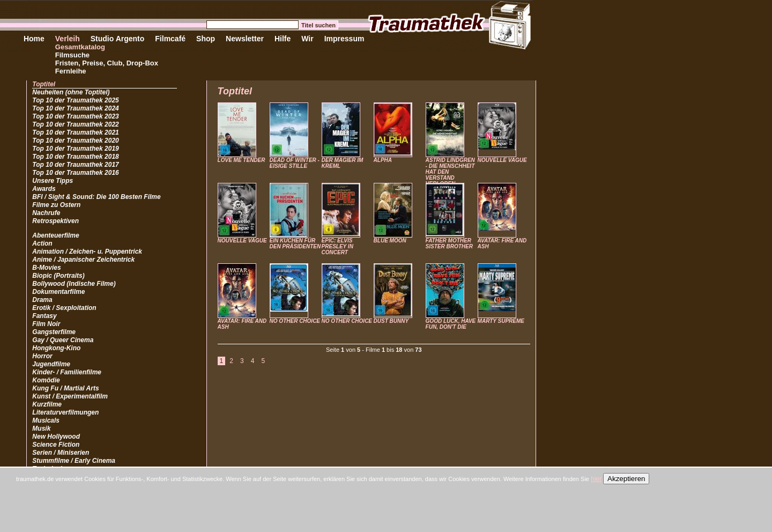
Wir (307, 39)
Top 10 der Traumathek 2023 (75, 116)
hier (596, 479)
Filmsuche (72, 55)
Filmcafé (170, 39)
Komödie (46, 380)
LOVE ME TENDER (242, 160)
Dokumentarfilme (58, 292)
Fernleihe (71, 71)
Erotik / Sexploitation (64, 308)
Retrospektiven (55, 221)
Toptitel (44, 84)
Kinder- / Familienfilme (67, 372)
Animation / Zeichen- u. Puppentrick (87, 252)
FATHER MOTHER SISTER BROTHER (449, 243)
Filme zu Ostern (56, 205)
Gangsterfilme (54, 332)
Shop (206, 39)
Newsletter (245, 39)
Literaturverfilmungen (65, 412)
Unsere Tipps (53, 181)
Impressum (344, 39)
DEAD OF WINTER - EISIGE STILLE (295, 163)
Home (34, 39)
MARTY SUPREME (501, 321)
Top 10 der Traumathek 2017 (75, 165)
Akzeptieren (626, 479)
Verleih (68, 39)
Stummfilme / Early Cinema (74, 461)
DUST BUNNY (391, 321)
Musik (41, 428)
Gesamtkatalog (80, 47)
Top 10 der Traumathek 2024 (75, 108)
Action (42, 243)
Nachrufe (46, 213)
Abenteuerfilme (55, 235)
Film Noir (46, 324)
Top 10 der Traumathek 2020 (75, 141)
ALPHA (383, 160)
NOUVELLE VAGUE (502, 160)
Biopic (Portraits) (58, 276)
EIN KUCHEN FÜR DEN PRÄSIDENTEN (295, 243)
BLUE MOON (390, 241)
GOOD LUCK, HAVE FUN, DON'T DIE (451, 324)
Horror (42, 356)
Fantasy (44, 316)
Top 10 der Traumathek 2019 (75, 149)
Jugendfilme (51, 364)
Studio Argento (118, 39)
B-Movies (46, 268)
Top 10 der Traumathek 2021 (75, 132)
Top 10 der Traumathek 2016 (75, 173)
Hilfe (283, 39)
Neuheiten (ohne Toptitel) (71, 92)
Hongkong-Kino (56, 348)
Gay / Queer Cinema (63, 340)
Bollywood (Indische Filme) (74, 284)
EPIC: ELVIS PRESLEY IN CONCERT (337, 246)
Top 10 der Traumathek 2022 (75, 124)
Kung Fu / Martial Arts (65, 388)
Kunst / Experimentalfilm (70, 396)
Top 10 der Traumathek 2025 (75, 100)
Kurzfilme (47, 404)
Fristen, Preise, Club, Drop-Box (107, 63)
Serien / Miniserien (61, 453)
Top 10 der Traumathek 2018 (75, 157)
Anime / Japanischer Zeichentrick (83, 260)
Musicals (46, 420)
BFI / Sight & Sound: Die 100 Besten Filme (96, 197)
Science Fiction (56, 445)
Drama (42, 300)
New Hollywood (56, 437)
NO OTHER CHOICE (295, 321)
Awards (44, 189)
